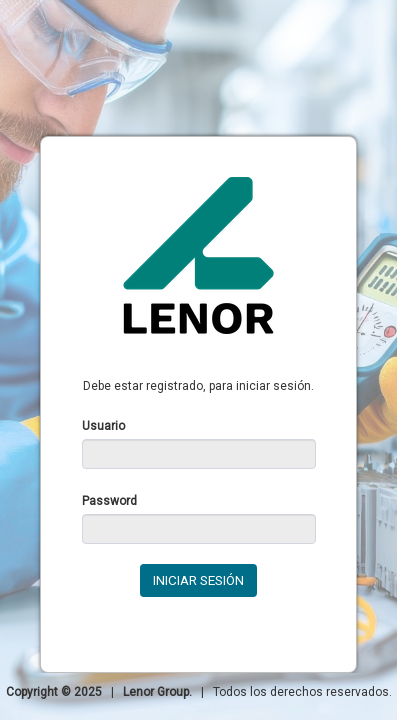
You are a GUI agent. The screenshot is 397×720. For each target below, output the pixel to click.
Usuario (103, 426)
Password (109, 501)
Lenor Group (156, 692)
